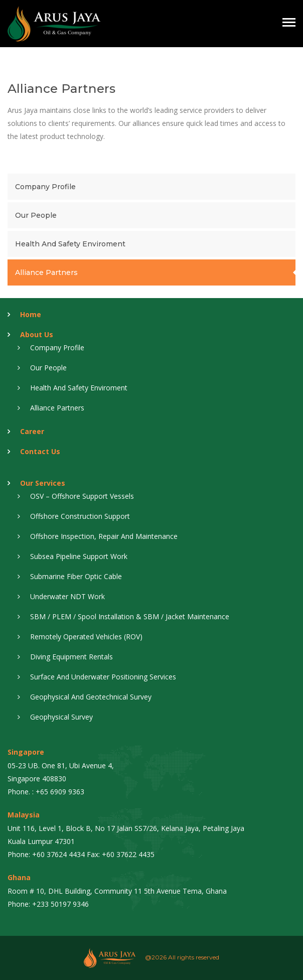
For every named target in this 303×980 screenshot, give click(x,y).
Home (31, 314)
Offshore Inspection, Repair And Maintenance (104, 536)
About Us (37, 334)
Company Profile (45, 187)
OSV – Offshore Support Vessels (82, 496)
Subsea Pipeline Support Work (79, 556)
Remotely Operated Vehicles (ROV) (86, 637)
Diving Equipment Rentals (71, 657)
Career (32, 431)
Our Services (43, 483)
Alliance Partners (46, 272)
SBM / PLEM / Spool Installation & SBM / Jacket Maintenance (130, 616)
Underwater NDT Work (67, 596)
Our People (36, 215)
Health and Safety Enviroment (70, 244)
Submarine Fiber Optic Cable (76, 576)
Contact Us (40, 451)
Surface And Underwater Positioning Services (103, 677)
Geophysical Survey (61, 717)
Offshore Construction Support (80, 516)
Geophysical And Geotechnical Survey (91, 697)
